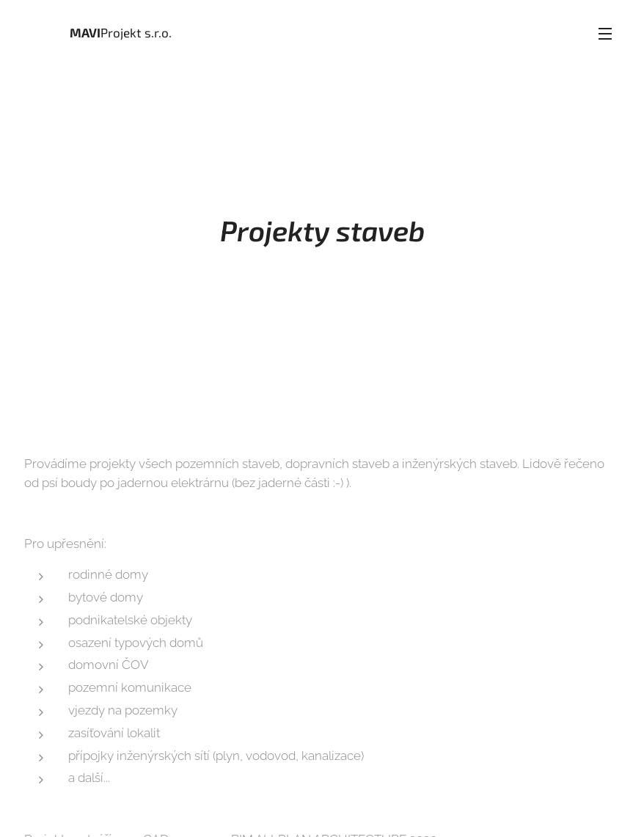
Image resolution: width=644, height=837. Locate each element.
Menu (605, 34)
